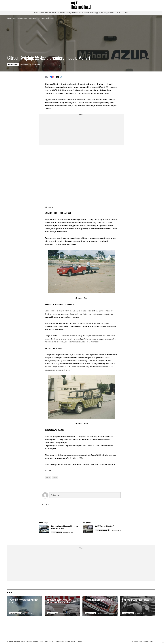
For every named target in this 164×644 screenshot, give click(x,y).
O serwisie (10, 641)
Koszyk (126, 13)
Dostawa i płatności (70, 641)
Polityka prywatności (26, 641)
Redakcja (36, 641)
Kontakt (41, 641)
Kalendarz (79, 641)
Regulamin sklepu (59, 641)
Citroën (48, 478)
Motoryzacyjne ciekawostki (105, 530)
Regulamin (17, 641)
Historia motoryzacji (22, 18)
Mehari (55, 478)
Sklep (119, 13)
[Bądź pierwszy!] (85, 495)
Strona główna (11, 18)
